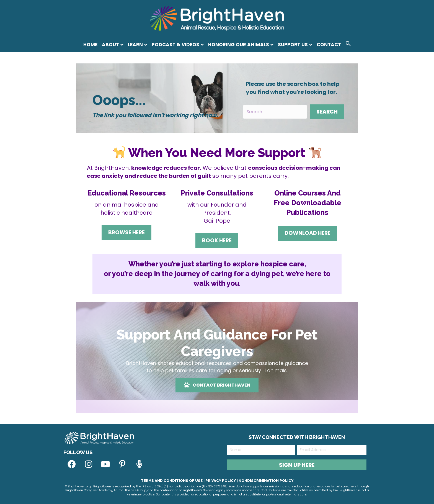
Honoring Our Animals (239, 45)
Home (90, 45)
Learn (135, 45)
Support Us (293, 45)
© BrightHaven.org (78, 486)
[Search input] (275, 112)
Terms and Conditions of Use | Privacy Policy (188, 481)
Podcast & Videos (175, 45)
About (110, 45)
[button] (348, 44)
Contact (329, 45)
